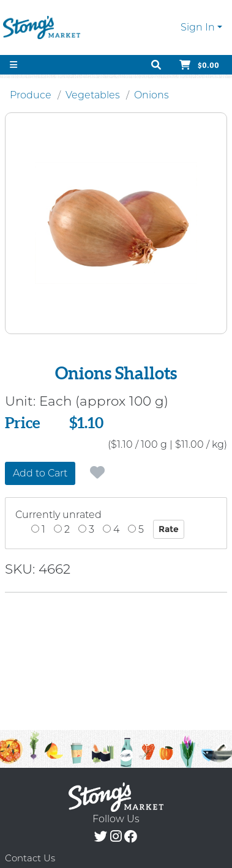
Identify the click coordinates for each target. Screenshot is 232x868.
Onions (152, 95)
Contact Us (30, 858)
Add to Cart (40, 473)
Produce (31, 95)
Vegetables (93, 95)
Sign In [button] (198, 27)
